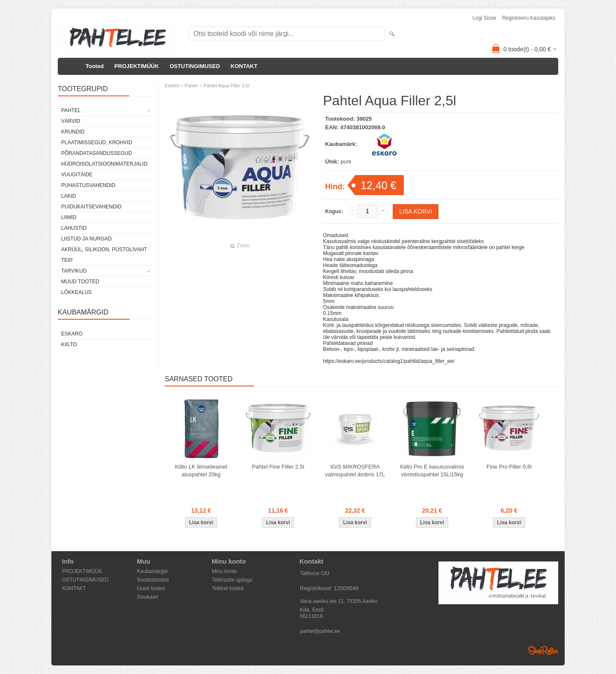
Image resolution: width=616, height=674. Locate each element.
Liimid (69, 217)
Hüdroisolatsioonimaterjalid (104, 164)
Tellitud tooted (228, 588)
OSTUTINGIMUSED (195, 66)
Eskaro (72, 334)
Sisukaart (148, 597)
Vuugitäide (77, 175)
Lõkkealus (76, 292)
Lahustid (74, 228)
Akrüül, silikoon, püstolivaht (104, 249)
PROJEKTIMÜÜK (136, 66)
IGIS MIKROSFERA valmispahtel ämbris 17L (355, 471)
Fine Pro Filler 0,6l (509, 467)
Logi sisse (484, 18)
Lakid (69, 196)
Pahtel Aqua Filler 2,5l (227, 86)
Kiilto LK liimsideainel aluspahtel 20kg (201, 471)
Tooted (95, 66)
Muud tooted (80, 282)
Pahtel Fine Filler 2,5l (278, 467)
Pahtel (71, 110)
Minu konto (224, 571)
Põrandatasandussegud (97, 153)
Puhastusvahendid (88, 185)
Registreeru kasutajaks (529, 18)
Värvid (71, 121)
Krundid (73, 132)
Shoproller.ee (543, 650)
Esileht (172, 86)
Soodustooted (153, 580)
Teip (67, 260)
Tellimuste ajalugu (232, 580)
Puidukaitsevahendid (91, 207)
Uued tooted (151, 588)
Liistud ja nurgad (86, 239)
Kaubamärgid (152, 571)
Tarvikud (74, 271)
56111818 (311, 616)
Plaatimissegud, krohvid (97, 143)
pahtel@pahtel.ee (320, 631)
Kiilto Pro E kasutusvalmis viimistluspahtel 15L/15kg (432, 471)
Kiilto (69, 344)
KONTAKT (244, 66)
